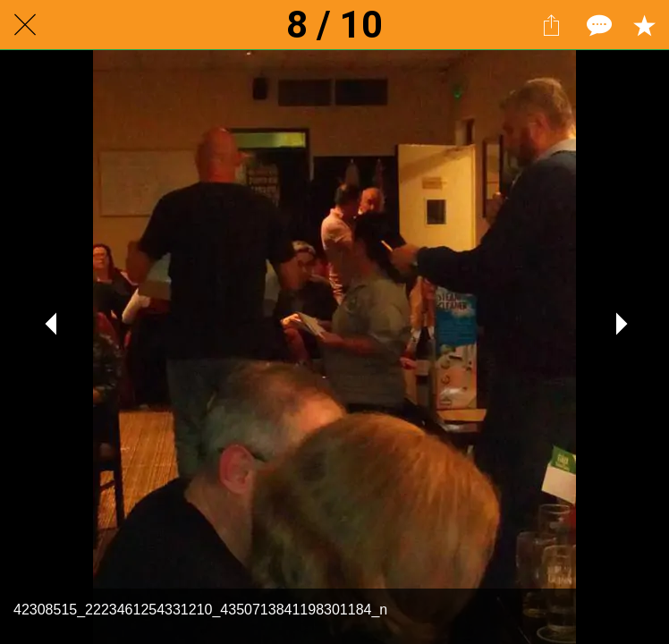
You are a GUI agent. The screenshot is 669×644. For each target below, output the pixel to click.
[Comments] (597, 25)
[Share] (551, 25)
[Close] (25, 25)
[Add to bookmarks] (644, 25)
